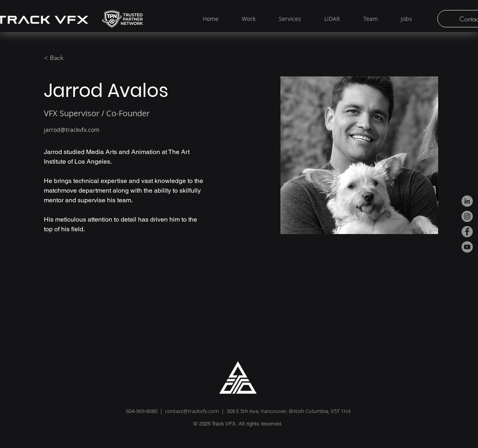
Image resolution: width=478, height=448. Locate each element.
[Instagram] (467, 216)
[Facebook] (467, 232)
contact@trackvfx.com (192, 411)
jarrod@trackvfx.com (72, 130)
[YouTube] (467, 247)
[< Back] (60, 58)
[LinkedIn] (467, 201)
